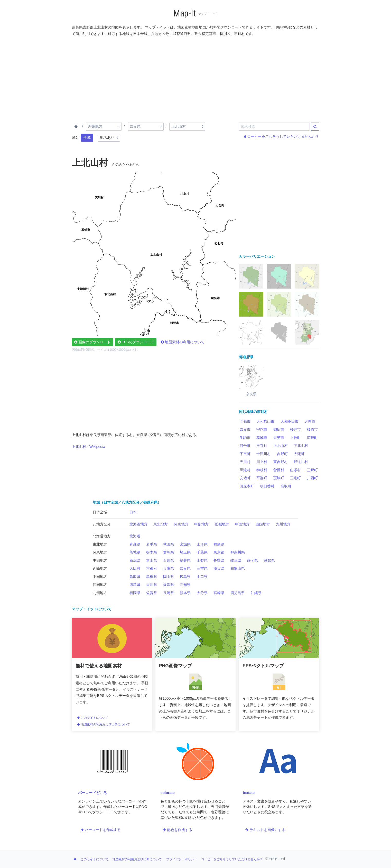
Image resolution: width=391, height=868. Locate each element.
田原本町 (247, 486)
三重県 (202, 568)
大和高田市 (290, 421)
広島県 (185, 577)
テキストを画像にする (265, 830)
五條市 (245, 421)
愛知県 (269, 560)
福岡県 (135, 593)
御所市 (279, 429)
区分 (76, 137)
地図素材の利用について (183, 342)
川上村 (262, 462)
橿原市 (312, 429)
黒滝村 (245, 470)
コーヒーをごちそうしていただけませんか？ (282, 136)
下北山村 (301, 446)
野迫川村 (301, 462)
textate (249, 793)
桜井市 (295, 429)
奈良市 (245, 429)
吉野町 (282, 454)
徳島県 (135, 585)
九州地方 (283, 524)
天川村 (245, 462)
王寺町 (262, 446)
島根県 (152, 577)
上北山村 (281, 446)
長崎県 (169, 593)
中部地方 (201, 524)
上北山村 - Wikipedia (88, 447)
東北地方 (161, 524)
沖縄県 (256, 593)
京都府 (152, 568)
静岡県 (253, 560)
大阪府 (135, 568)
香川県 (152, 585)
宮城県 (185, 544)
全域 (87, 137)
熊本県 (185, 593)
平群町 (262, 478)
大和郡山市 (265, 421)
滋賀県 (219, 568)
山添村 (295, 470)
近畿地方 (222, 524)
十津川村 (264, 454)
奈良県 (185, 568)
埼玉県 (185, 552)
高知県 (185, 585)
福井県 (185, 560)
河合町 (245, 446)
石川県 (169, 560)
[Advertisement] (196, 78)
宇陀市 (262, 429)
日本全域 (100, 512)
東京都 (219, 552)
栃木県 (152, 552)
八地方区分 (102, 524)
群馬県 (169, 552)
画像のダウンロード (92, 342)
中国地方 (242, 524)
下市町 (245, 454)
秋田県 (169, 544)
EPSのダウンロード (136, 342)
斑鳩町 (279, 478)
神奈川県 (238, 552)
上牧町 (295, 438)
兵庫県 (169, 568)
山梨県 (202, 560)
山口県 (202, 577)
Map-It (185, 13)
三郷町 (312, 470)
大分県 (202, 593)
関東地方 (181, 524)
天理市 (310, 421)
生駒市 (245, 438)
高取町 (286, 486)
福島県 (219, 544)
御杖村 (262, 470)
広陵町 (312, 438)
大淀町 (299, 454)
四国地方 (263, 524)
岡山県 (169, 577)
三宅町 (295, 478)
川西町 (312, 478)
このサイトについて (93, 718)
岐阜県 (236, 560)
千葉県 (202, 552)
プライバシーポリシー (182, 859)
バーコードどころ (92, 793)
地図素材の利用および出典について (104, 724)
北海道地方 (138, 524)
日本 (133, 512)
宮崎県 (219, 593)
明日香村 (267, 486)
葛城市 (262, 438)
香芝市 (279, 438)
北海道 (135, 536)
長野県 (219, 560)
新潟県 (135, 560)
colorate (168, 793)
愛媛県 (169, 585)
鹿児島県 (238, 593)
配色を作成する (178, 830)
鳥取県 (135, 577)
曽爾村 (279, 470)
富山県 (152, 560)
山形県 (202, 544)
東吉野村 (281, 462)
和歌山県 (238, 568)
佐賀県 (152, 593)
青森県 (135, 544)
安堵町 (245, 478)
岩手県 (152, 544)
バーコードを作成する (101, 830)
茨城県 (135, 552)
